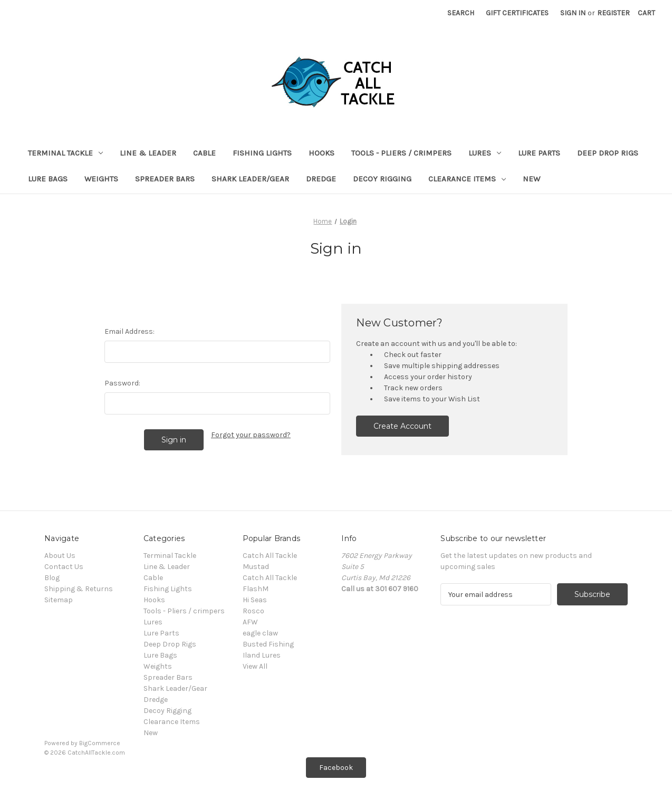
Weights (101, 179)
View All (255, 666)
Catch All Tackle (270, 556)
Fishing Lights (262, 153)
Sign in (573, 13)
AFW (250, 622)
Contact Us (64, 567)
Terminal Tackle (65, 153)
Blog (52, 578)
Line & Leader (148, 153)
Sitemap (59, 600)
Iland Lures (262, 655)
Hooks (321, 153)
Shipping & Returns (79, 589)
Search (461, 13)
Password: (122, 383)
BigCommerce (100, 743)
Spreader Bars (165, 179)
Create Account (402, 426)
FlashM (256, 589)
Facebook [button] (336, 768)
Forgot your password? (251, 435)
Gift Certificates (517, 13)
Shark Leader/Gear (250, 179)
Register (613, 13)
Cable (204, 153)
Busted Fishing (268, 644)
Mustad (256, 567)
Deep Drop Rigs (608, 153)
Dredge (321, 179)
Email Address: (129, 331)
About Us (60, 556)
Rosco (253, 611)
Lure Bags (48, 179)
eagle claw (260, 633)
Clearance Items (467, 179)
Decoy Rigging (382, 179)
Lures (485, 153)
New (531, 179)
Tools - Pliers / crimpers (401, 153)
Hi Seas (255, 600)
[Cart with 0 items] (646, 13)
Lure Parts (539, 153)
